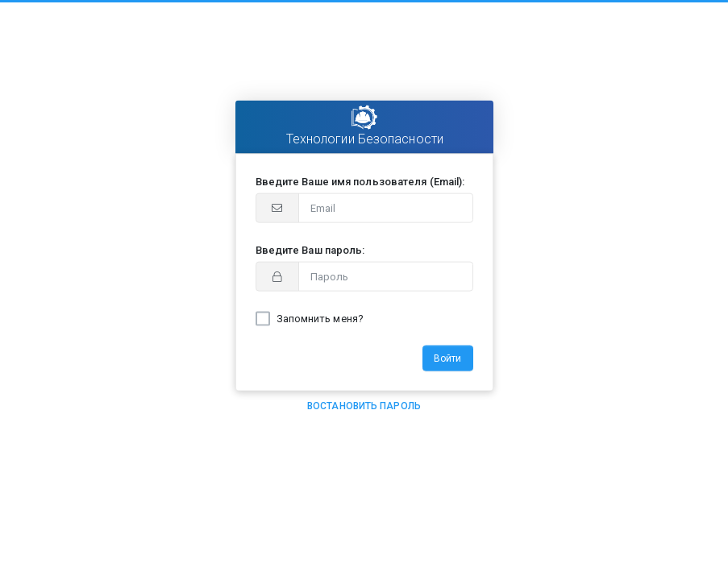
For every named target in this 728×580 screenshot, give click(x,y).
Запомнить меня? (320, 319)
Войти (447, 358)
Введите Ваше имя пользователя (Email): (360, 182)
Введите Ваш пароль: (310, 250)
